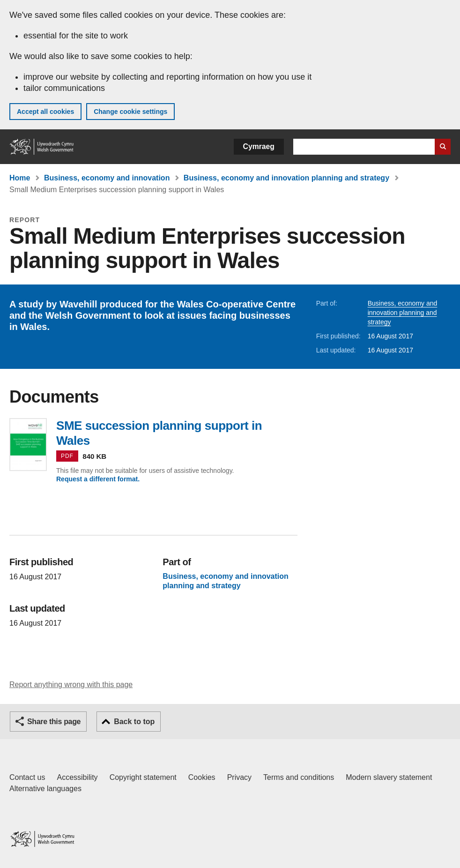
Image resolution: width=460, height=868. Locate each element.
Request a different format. (98, 479)
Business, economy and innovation (107, 178)
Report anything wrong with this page (71, 685)
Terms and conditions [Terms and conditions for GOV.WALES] (299, 777)
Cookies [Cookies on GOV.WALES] (202, 777)
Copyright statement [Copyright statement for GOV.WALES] (143, 777)
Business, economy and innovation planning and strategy (286, 178)
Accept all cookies (45, 112)
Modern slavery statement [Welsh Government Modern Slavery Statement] (389, 777)
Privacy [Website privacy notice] (239, 777)
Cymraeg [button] (259, 146)
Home (20, 178)
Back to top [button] (134, 722)
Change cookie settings (130, 112)
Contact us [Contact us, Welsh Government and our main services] (27, 777)
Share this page (54, 722)
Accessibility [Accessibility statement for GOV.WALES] (77, 777)
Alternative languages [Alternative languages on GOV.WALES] (45, 789)
